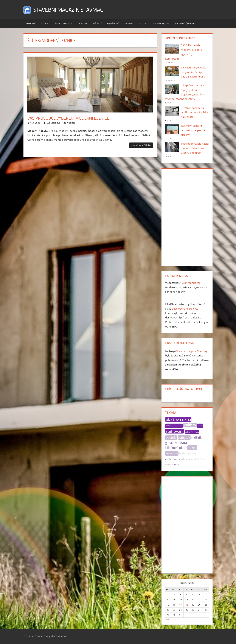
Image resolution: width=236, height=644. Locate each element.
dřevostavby (191, 453)
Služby (144, 24)
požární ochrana (192, 432)
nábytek (184, 438)
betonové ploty (172, 453)
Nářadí (97, 24)
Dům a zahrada (63, 24)
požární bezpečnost (174, 426)
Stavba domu (161, 24)
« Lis (167, 619)
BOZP (200, 426)
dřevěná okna (200, 459)
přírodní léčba (192, 283)
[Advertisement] (187, 217)
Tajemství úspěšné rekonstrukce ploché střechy (193, 130)
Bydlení (31, 24)
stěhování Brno (187, 459)
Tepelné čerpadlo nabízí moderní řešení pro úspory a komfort (195, 148)
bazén (192, 448)
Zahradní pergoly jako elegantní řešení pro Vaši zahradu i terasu (194, 72)
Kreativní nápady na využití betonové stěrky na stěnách (194, 112)
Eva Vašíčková (54, 123)
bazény (182, 453)
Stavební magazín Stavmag (68, 10)
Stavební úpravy (185, 24)
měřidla (197, 438)
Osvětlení (113, 24)
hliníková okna (176, 448)
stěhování (175, 431)
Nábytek (82, 24)
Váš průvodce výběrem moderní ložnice (68, 118)
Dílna (45, 24)
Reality (129, 24)
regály (176, 464)
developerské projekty (185, 309)
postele (171, 438)
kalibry (190, 425)
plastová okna (178, 419)
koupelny (169, 464)
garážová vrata (176, 443)
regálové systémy (173, 459)
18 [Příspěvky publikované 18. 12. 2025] (187, 605)
